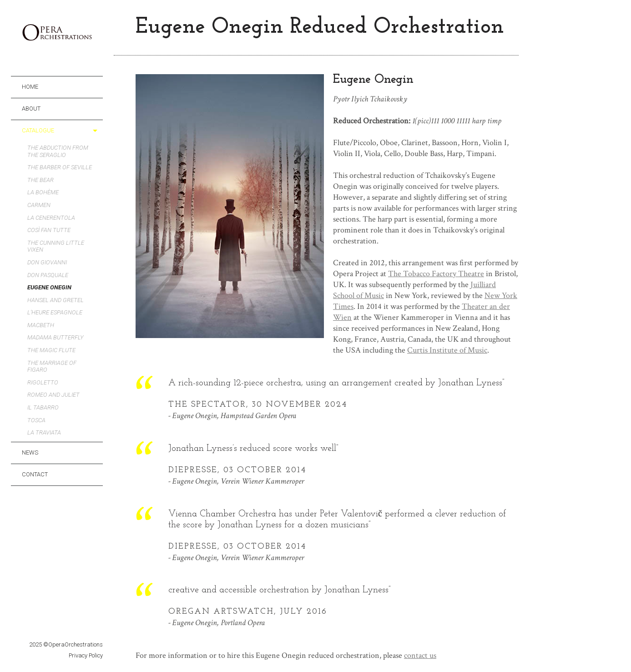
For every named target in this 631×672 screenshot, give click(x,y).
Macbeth (41, 325)
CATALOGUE (38, 130)
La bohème (43, 192)
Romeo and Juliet (53, 395)
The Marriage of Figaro (52, 366)
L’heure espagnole (55, 312)
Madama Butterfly (56, 337)
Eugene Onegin (49, 287)
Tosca (36, 420)
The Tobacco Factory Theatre (436, 274)
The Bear (40, 180)
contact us (420, 655)
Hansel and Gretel (56, 300)
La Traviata (44, 432)
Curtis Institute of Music (447, 350)
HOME (30, 87)
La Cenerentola (51, 218)
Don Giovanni (47, 262)
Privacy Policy (86, 655)
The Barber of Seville (60, 167)
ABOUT (31, 109)
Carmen (39, 205)
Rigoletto (43, 382)
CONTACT (35, 474)
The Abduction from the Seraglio (58, 151)
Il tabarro (43, 407)
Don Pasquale (48, 275)
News (30, 452)
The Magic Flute (51, 350)
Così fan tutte (49, 230)
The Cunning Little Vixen (56, 246)
